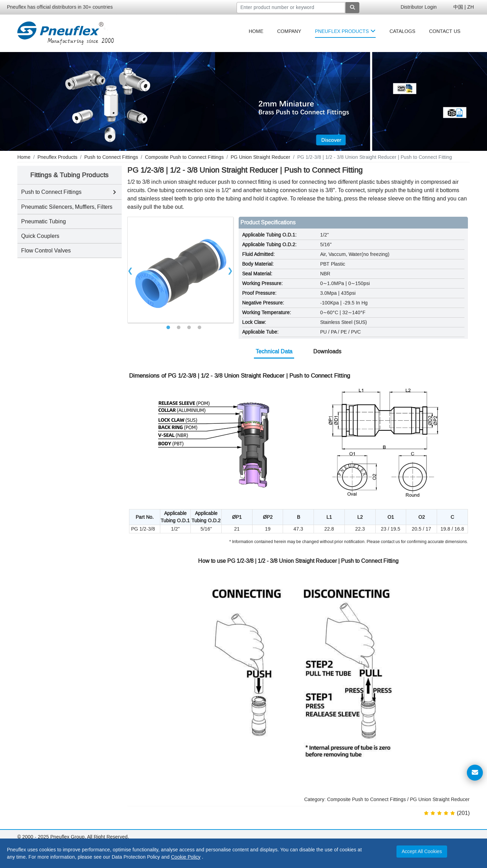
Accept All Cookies (422, 852)
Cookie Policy (186, 857)
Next (230, 270)
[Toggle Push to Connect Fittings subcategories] (114, 192)
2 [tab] (179, 328)
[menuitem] (256, 31)
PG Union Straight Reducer (440, 800)
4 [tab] (199, 328)
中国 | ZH (464, 7)
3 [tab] (189, 328)
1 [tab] (168, 328)
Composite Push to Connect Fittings (366, 800)
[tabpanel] (180, 270)
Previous (130, 270)
